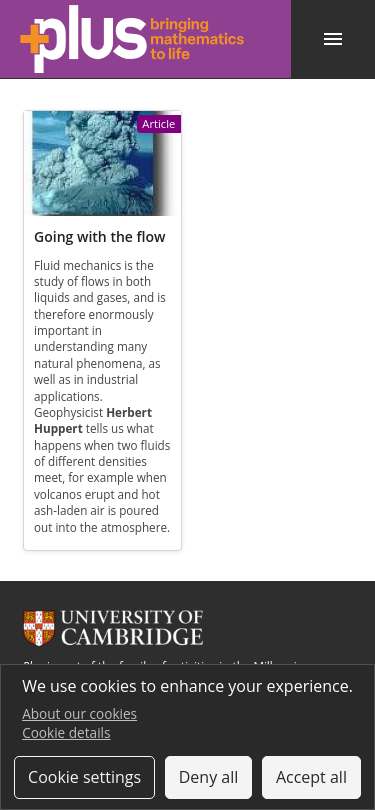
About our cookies (79, 713)
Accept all (311, 777)
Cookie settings (84, 777)
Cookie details (66, 732)
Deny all (209, 777)
